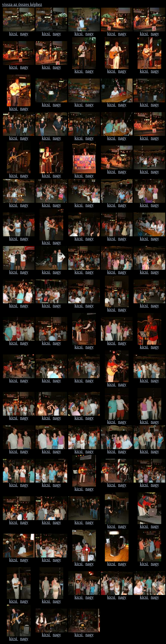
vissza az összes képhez (22, 4)
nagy (24, 34)
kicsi (14, 34)
